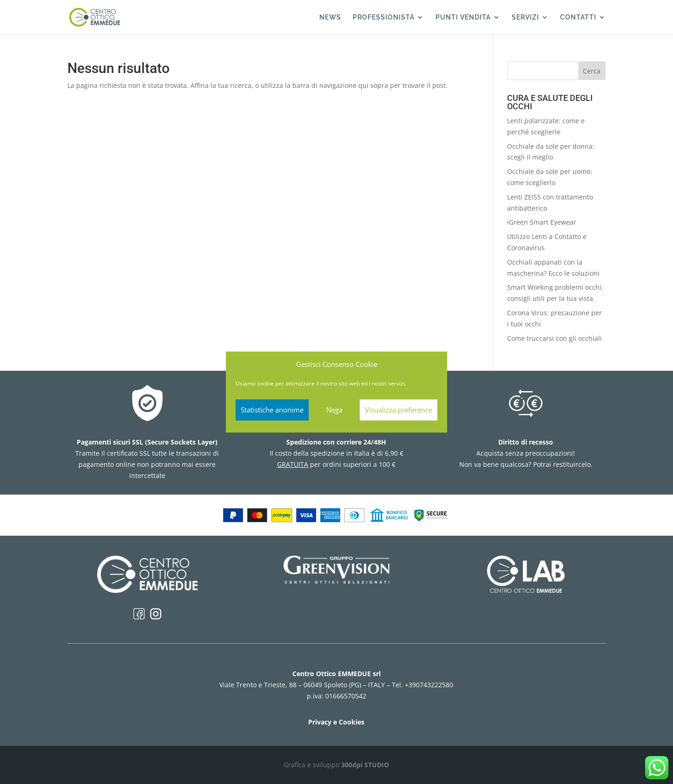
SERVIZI (525, 17)
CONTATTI (578, 17)
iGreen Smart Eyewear (542, 222)
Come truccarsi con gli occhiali (554, 338)
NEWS (330, 17)
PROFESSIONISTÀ (384, 17)
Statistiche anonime (272, 410)
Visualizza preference (399, 410)
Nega (334, 410)
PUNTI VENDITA (463, 17)
